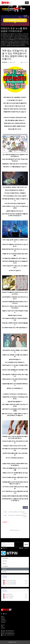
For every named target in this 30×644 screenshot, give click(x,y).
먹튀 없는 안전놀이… (9, 598)
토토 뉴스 (5, 569)
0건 (8, 62)
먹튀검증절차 (5, 566)
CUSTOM (3, 622)
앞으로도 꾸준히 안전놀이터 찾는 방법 (12, 496)
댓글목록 (5, 522)
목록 (25, 507)
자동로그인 (5, 548)
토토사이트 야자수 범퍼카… (10, 580)
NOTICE (3, 625)
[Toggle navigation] (27, 3)
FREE (2, 627)
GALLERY (3, 628)
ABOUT (3, 617)
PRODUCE (3, 619)
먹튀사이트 (5, 561)
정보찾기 (27, 548)
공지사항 (4, 572)
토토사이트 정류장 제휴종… (10, 582)
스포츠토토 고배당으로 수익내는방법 (16, 512)
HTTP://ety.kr (19, 642)
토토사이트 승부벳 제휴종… (10, 584)
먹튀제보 (4, 564)
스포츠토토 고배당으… (9, 596)
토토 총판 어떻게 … (9, 594)
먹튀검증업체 (5, 558)
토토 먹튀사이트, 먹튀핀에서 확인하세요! (17, 515)
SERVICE (3, 618)
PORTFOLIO (4, 621)
